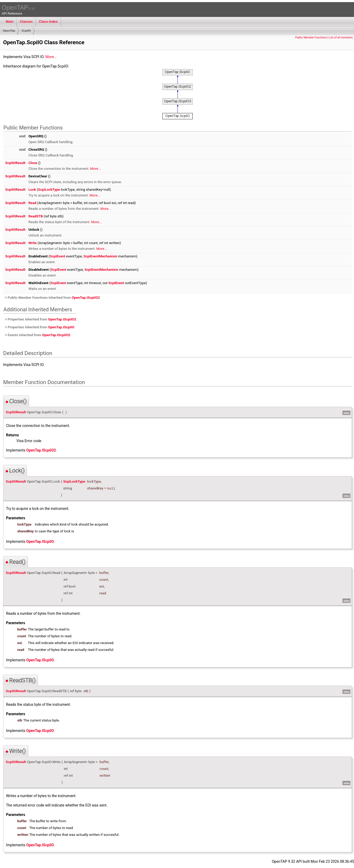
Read (32, 203)
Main (10, 22)
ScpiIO (26, 31)
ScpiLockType (49, 190)
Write (33, 243)
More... (51, 57)
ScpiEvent (57, 256)
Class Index (48, 22)
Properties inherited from (40, 319)
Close (33, 163)
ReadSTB (36, 216)
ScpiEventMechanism (100, 256)
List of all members (341, 38)
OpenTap (9, 31)
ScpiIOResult (15, 163)
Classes (26, 22)
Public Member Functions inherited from (52, 298)
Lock (32, 190)
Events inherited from (37, 335)
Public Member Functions (311, 38)
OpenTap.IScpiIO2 (86, 298)
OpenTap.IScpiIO (61, 327)
